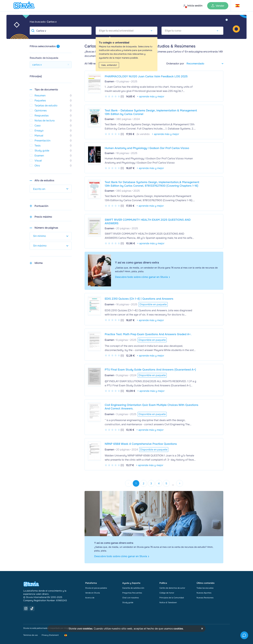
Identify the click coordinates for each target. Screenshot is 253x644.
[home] (24, 6)
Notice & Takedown (168, 603)
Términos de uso (30, 635)
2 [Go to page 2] (144, 483)
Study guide (128, 603)
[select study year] (51, 189)
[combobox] (127, 31)
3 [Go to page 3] (151, 483)
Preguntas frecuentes (132, 593)
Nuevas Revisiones (205, 598)
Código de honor (167, 593)
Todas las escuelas (205, 588)
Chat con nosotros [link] (131, 598)
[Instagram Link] (26, 608)
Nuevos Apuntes (204, 593)
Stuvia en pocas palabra (96, 588)
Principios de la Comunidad (172, 598)
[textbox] (127, 31)
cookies (88, 629)
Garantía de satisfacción (133, 588)
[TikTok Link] (32, 608)
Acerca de (90, 598)
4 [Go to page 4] (159, 483)
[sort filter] (204, 64)
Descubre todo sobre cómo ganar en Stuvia (143, 277)
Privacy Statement (50, 635)
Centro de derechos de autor (172, 588)
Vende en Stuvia (93, 593)
